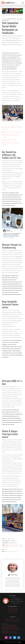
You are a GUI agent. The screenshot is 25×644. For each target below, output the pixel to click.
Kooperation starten (13, 611)
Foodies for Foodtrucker (6, 628)
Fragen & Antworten (15, 627)
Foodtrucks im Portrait (6, 626)
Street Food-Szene (14, 628)
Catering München (5, 633)
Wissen (8, 546)
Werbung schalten (13, 613)
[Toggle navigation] (23, 3)
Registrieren (11, 609)
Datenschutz (16, 621)
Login (16, 609)
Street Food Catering (13, 633)
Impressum (9, 621)
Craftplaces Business (13, 587)
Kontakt (17, 619)
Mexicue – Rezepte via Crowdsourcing (12, 132)
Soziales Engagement (6, 630)
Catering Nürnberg (13, 632)
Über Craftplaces (10, 619)
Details (17, 545)
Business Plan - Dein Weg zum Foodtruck (9, 625)
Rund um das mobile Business (15, 630)
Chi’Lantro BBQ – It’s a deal (10, 140)
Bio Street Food (13, 626)
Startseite (4, 19)
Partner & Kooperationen (6, 627)
